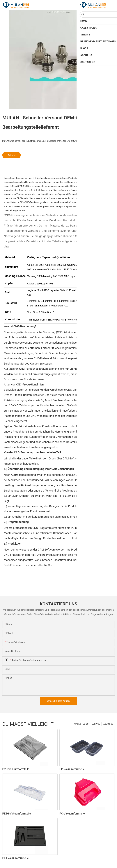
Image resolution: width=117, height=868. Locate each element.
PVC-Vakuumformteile (16, 769)
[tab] (58, 173)
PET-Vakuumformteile (15, 858)
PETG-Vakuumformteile (17, 814)
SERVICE (96, 724)
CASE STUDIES (81, 724)
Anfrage (12, 155)
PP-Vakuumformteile (72, 769)
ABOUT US (108, 724)
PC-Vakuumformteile (72, 814)
